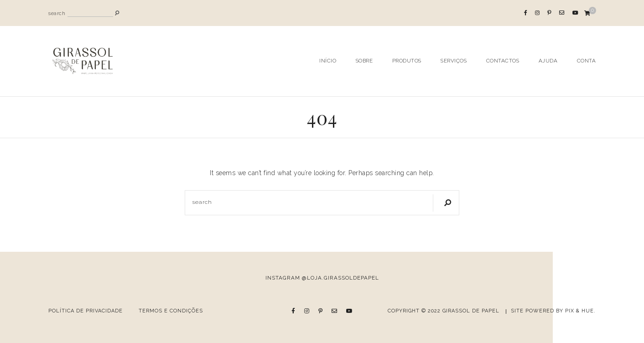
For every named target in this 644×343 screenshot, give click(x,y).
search (57, 13)
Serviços (454, 61)
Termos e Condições (171, 311)
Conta (587, 61)
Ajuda (548, 61)
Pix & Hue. (580, 311)
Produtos (407, 61)
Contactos (503, 61)
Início (328, 61)
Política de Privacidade (86, 311)
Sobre (364, 61)
